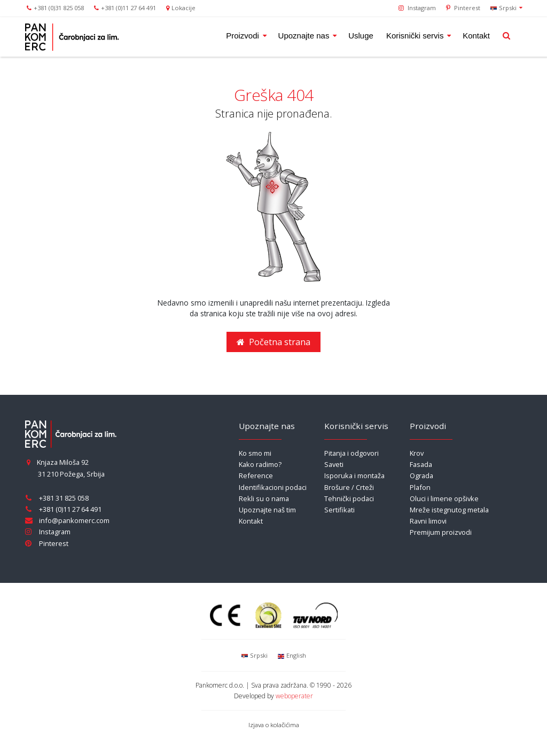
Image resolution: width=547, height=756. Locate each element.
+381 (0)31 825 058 (59, 8)
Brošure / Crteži (349, 487)
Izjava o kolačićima (274, 725)
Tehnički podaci (349, 498)
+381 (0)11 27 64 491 (128, 8)
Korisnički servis (416, 36)
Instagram (417, 8)
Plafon (420, 487)
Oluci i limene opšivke (444, 498)
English (291, 655)
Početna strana (273, 342)
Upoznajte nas (305, 36)
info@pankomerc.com (74, 520)
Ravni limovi (428, 521)
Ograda (421, 476)
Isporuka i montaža (354, 476)
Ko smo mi (255, 453)
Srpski (504, 7)
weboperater (294, 696)
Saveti (334, 464)
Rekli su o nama (264, 498)
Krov (417, 453)
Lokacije (183, 8)
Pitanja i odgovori (351, 453)
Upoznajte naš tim (267, 510)
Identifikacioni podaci (273, 487)
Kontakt (476, 36)
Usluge (361, 36)
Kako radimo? (260, 464)
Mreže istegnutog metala (449, 510)
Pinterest (463, 8)
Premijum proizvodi (441, 532)
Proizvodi (244, 36)
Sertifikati (339, 510)
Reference (256, 476)
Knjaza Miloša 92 (57, 462)
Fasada (421, 464)
